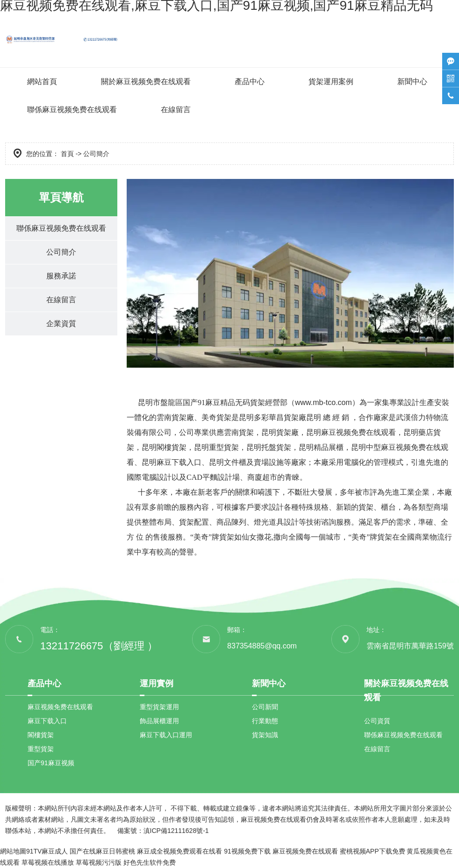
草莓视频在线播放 (48, 862)
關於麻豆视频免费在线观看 (146, 82)
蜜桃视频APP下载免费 (373, 851)
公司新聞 (265, 707)
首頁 (67, 154)
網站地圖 (13, 851)
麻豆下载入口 (47, 721)
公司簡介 (61, 252)
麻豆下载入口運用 (166, 735)
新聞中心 (412, 82)
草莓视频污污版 (99, 862)
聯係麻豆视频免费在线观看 (72, 110)
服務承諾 (61, 276)
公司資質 (377, 721)
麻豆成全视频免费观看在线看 (179, 851)
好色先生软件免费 (150, 862)
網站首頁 (42, 82)
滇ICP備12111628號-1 (176, 831)
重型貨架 (41, 749)
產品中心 (250, 82)
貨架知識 (265, 735)
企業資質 (61, 324)
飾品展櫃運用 (159, 721)
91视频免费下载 (247, 851)
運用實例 (157, 683)
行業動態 (265, 721)
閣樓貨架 (41, 735)
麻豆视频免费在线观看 (60, 707)
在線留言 (176, 110)
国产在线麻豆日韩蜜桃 (102, 851)
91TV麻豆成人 (47, 851)
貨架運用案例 (331, 82)
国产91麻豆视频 (51, 763)
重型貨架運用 (159, 707)
